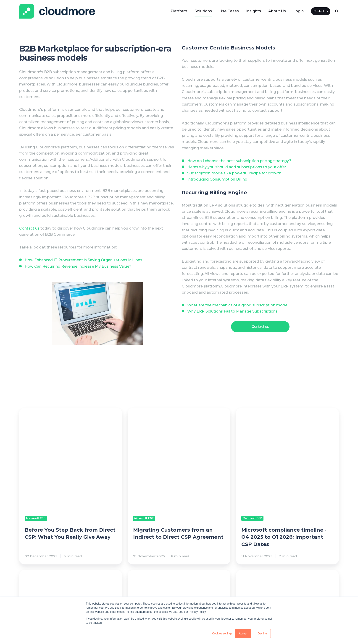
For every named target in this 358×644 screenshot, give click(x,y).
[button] (337, 11)
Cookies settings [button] (222, 634)
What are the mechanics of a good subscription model (238, 305)
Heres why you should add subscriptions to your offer (237, 167)
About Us (277, 11)
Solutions (203, 11)
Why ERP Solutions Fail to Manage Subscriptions (232, 311)
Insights (254, 11)
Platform (179, 11)
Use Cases (229, 11)
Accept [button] (243, 634)
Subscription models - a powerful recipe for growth (234, 173)
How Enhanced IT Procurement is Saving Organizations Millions (83, 260)
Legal (242, 594)
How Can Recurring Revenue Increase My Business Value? (78, 266)
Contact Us (321, 11)
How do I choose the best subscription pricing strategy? (239, 161)
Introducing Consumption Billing (217, 179)
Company (302, 594)
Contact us (29, 228)
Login (298, 11)
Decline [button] (262, 634)
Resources (140, 594)
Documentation (200, 594)
